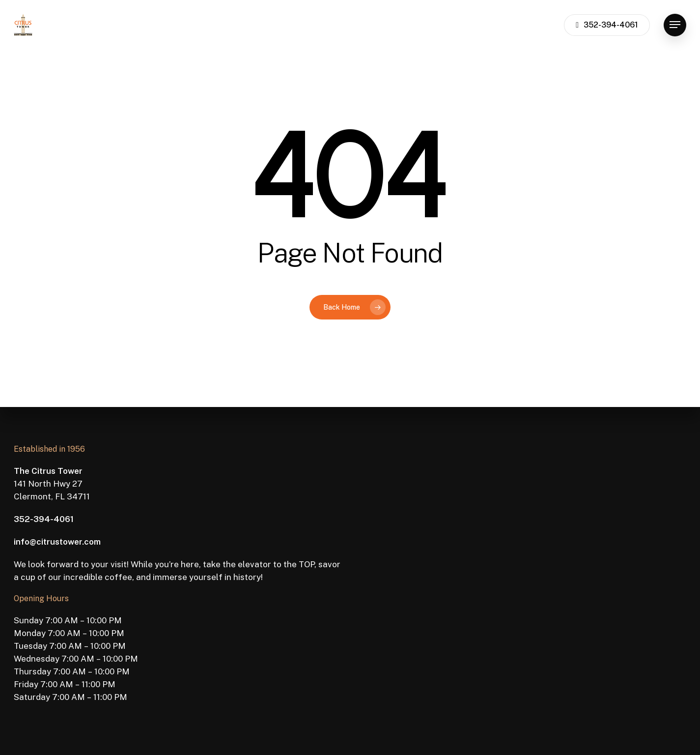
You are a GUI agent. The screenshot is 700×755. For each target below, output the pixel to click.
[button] (675, 25)
